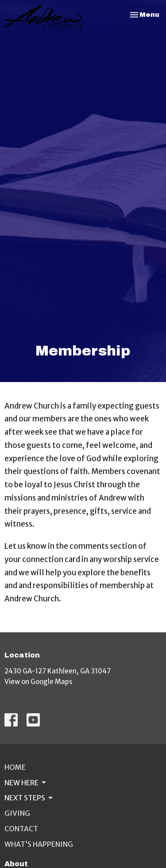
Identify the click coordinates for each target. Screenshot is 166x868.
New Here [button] (26, 783)
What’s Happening (39, 844)
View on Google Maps (38, 682)
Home (15, 767)
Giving (17, 813)
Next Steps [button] (29, 798)
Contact (21, 829)
